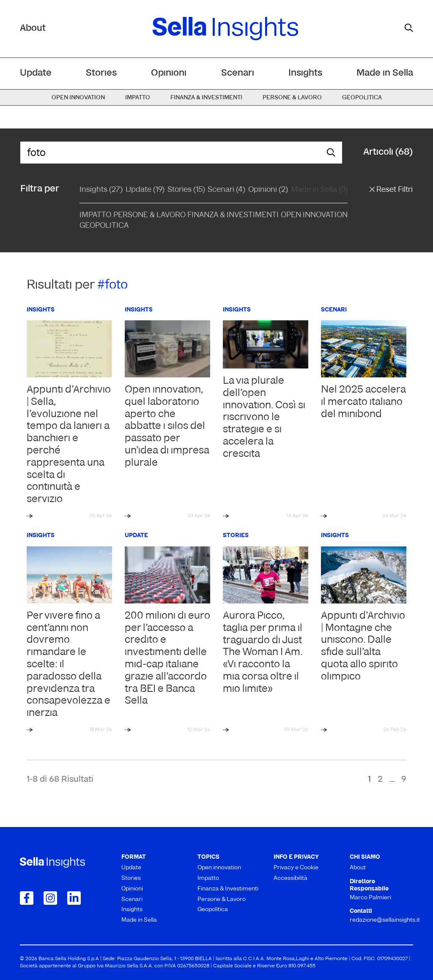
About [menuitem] (358, 868)
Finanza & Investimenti (233, 215)
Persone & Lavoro (149, 215)
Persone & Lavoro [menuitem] (292, 98)
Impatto (95, 215)
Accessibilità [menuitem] (290, 878)
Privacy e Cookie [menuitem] (296, 868)
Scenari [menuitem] (238, 73)
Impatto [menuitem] (138, 98)
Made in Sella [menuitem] (385, 73)
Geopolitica (104, 226)
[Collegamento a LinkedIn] (74, 898)
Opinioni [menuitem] (169, 73)
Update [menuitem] (36, 73)
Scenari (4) (226, 190)
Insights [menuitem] (305, 73)
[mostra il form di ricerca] (409, 28)
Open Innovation (314, 215)
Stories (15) (186, 190)
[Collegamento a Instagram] (50, 898)
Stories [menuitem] (101, 73)
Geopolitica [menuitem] (362, 98)
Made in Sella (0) (319, 190)
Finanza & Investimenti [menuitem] (206, 98)
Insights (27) (101, 190)
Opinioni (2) (268, 190)
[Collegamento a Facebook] (27, 898)
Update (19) (145, 190)
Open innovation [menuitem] (78, 98)
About (33, 29)
